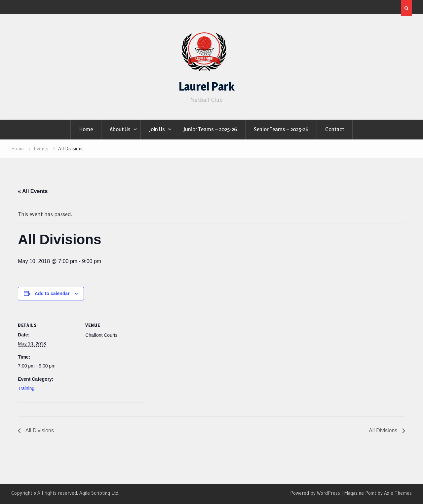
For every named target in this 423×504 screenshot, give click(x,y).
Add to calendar (52, 293)
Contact (335, 129)
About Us (120, 129)
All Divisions (39, 430)
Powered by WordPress (315, 493)
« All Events (33, 191)
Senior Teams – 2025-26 (281, 129)
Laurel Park (207, 86)
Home (86, 129)
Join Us (157, 129)
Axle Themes (398, 493)
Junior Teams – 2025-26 (210, 129)
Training (26, 388)
